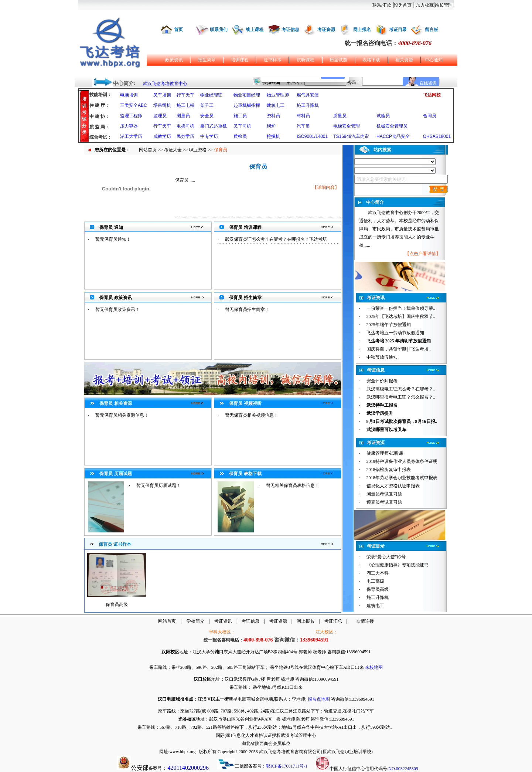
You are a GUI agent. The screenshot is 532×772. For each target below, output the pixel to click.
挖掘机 (273, 136)
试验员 (383, 116)
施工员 (240, 116)
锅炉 (271, 126)
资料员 (273, 116)
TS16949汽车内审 (351, 136)
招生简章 (207, 60)
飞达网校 (432, 95)
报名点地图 (319, 699)
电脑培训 (129, 95)
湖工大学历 (131, 136)
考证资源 (326, 30)
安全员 (207, 116)
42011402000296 (188, 768)
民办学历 (185, 136)
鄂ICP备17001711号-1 (287, 766)
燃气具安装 (308, 95)
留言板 (432, 30)
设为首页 (403, 5)
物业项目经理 (247, 95)
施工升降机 (308, 105)
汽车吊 (303, 126)
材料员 (303, 116)
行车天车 (185, 95)
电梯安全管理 (347, 126)
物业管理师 (278, 95)
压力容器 (129, 126)
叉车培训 (162, 95)
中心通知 (434, 60)
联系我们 (219, 30)
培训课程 (240, 60)
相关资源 (404, 60)
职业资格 (198, 150)
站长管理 (444, 5)
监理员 (160, 116)
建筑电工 (276, 105)
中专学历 (209, 136)
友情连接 (365, 621)
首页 (178, 30)
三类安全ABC (134, 105)
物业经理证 (211, 95)
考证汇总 (333, 621)
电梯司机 (185, 126)
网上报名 (362, 30)
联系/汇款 (382, 5)
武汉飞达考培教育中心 (165, 84)
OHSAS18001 (437, 136)
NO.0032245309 (403, 769)
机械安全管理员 (392, 126)
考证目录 (398, 30)
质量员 (340, 116)
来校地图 (374, 667)
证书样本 (273, 60)
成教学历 (162, 136)
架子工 (207, 105)
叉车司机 (242, 126)
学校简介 (195, 621)
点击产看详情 (423, 254)
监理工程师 (131, 116)
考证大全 (173, 150)
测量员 (183, 116)
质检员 (240, 136)
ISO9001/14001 (312, 136)
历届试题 (338, 60)
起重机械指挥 (247, 105)
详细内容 (326, 187)
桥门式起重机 (214, 126)
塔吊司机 (162, 105)
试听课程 (306, 60)
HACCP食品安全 (393, 136)
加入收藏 (425, 5)
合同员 (430, 116)
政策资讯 (174, 60)
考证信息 (290, 30)
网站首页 (148, 150)
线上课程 (255, 30)
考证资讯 (223, 621)
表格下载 (371, 60)
